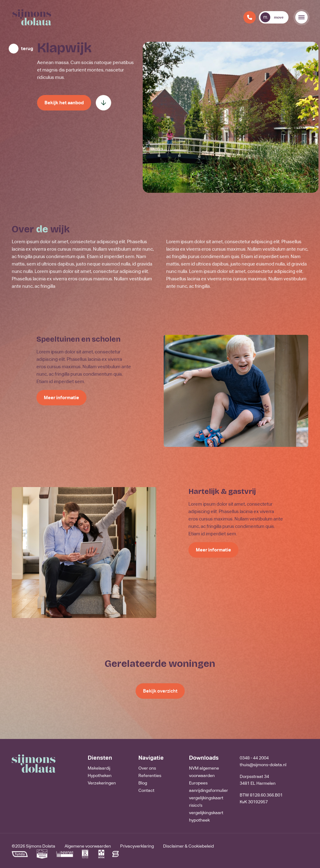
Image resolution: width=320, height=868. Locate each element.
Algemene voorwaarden (88, 846)
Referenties (150, 775)
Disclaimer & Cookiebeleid (188, 846)
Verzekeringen (102, 783)
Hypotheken (100, 775)
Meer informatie (61, 397)
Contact (146, 790)
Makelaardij (99, 768)
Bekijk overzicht (160, 691)
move (272, 17)
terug (27, 48)
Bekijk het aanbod (64, 103)
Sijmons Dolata (41, 846)
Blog (143, 783)
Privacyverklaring (137, 846)
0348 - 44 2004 (254, 758)
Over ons (147, 768)
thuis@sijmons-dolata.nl (263, 765)
